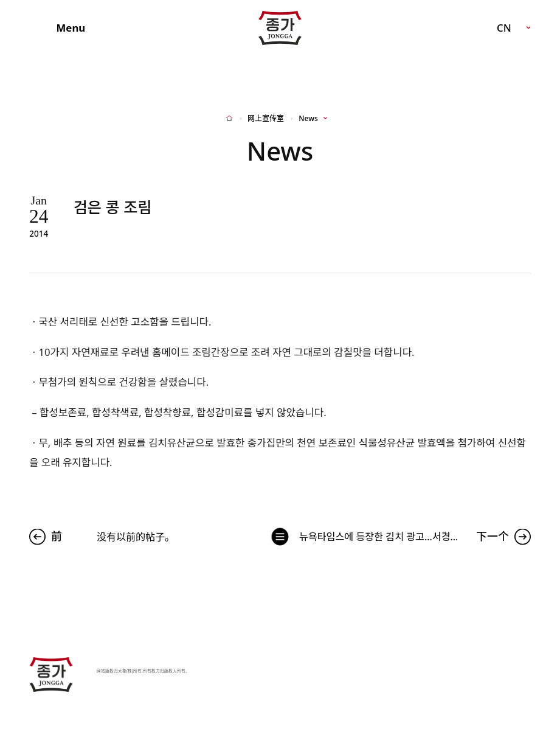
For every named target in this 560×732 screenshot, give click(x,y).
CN (504, 28)
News (308, 119)
